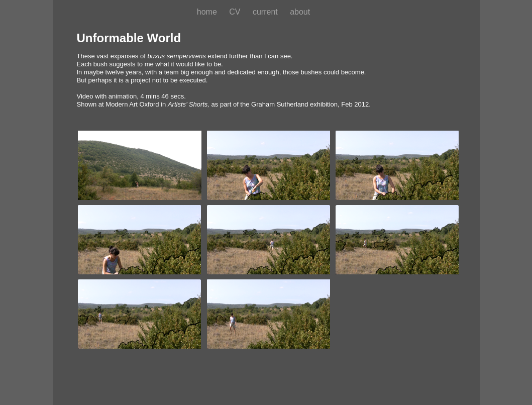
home (208, 12)
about (300, 12)
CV (236, 12)
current (266, 12)
